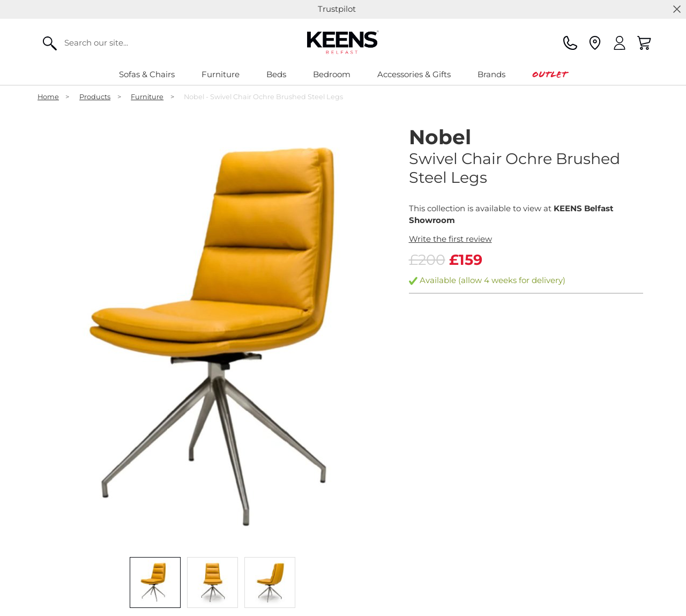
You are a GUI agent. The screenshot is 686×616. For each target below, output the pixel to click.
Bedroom (332, 74)
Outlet (550, 74)
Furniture (221, 74)
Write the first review (450, 239)
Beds (276, 74)
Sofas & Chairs (147, 74)
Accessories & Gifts (414, 74)
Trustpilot (337, 9)
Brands (491, 74)
